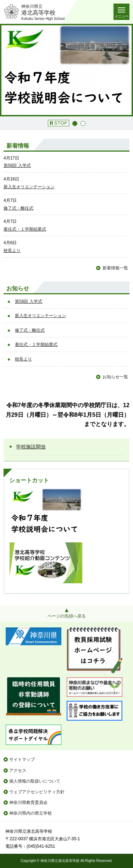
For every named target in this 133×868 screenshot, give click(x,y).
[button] (59, 123)
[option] (66, 70)
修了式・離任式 (18, 208)
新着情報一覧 (115, 268)
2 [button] (83, 123)
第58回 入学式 (17, 165)
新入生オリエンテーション (29, 187)
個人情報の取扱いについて (35, 781)
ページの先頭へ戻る (67, 616)
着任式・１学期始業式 (25, 229)
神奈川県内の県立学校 (31, 813)
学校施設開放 (31, 447)
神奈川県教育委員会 (28, 803)
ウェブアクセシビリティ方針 (37, 792)
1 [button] (75, 123)
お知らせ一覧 (115, 377)
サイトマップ (22, 759)
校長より (12, 251)
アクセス (18, 770)
